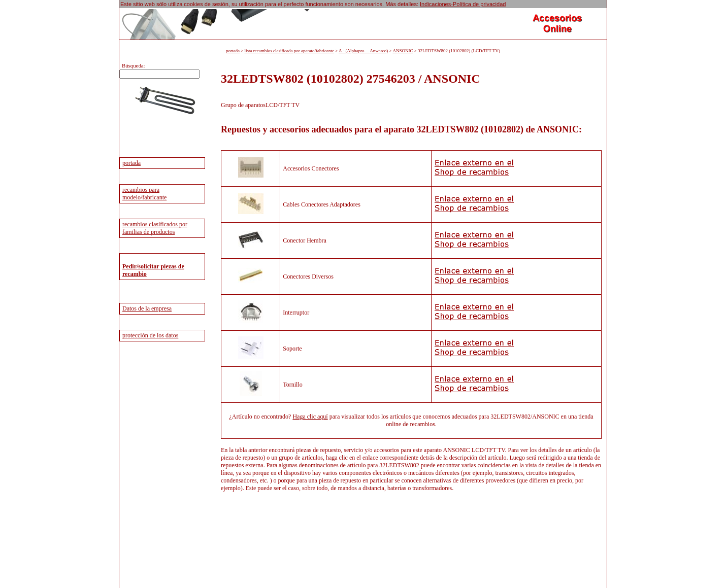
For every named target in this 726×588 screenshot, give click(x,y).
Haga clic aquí (310, 417)
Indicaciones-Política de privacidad (463, 4)
